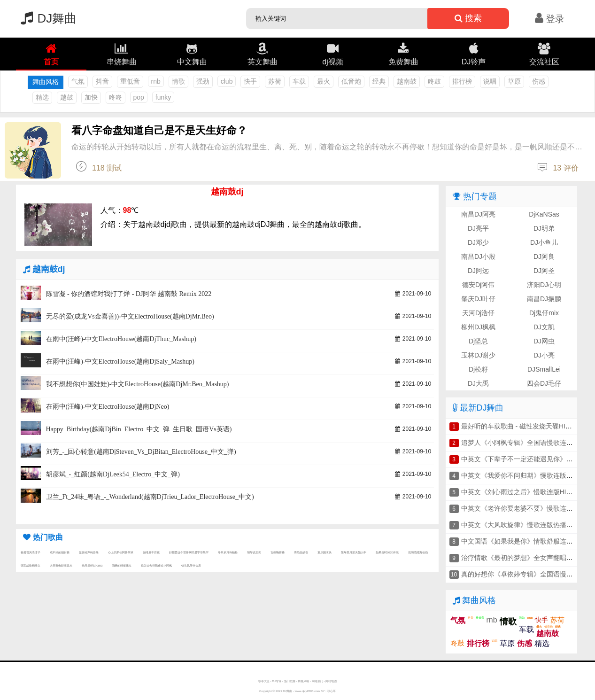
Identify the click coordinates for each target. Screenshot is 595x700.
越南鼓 (407, 81)
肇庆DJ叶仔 (478, 299)
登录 (550, 19)
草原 (514, 81)
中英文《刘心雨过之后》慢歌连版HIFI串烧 (523, 492)
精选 (42, 97)
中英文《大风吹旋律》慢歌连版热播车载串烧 (527, 525)
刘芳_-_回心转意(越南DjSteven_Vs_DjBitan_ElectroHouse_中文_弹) (141, 452)
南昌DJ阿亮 (478, 214)
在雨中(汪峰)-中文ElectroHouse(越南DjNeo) (108, 407)
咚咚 (116, 97)
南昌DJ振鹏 (544, 299)
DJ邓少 (478, 242)
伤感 (539, 81)
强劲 (203, 81)
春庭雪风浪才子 (31, 552)
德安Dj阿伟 (478, 285)
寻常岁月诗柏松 (228, 552)
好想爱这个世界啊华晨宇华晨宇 (189, 552)
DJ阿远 (478, 271)
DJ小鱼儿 (544, 242)
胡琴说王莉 (254, 552)
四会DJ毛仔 (544, 383)
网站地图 (331, 681)
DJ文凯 (544, 327)
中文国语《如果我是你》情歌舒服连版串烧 (524, 541)
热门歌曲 (290, 681)
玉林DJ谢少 (478, 355)
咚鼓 (434, 81)
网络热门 (317, 681)
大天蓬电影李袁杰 (61, 565)
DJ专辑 (277, 681)
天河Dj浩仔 (478, 313)
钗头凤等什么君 (191, 565)
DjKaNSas (544, 214)
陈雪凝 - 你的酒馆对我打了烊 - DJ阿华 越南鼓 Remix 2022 (129, 294)
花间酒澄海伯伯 (418, 552)
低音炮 (351, 81)
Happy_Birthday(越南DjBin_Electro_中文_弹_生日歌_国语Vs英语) (139, 429)
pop (139, 97)
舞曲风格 (303, 681)
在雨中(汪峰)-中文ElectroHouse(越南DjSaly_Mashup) (120, 362)
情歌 (178, 81)
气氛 (78, 81)
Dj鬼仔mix (544, 313)
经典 (379, 81)
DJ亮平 (478, 228)
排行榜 (462, 81)
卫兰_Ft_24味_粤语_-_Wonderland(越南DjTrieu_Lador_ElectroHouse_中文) (150, 497)
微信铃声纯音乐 (89, 552)
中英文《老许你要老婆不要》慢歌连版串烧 (524, 508)
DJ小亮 (544, 355)
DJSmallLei (544, 369)
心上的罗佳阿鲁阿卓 (121, 552)
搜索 (468, 18)
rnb (156, 81)
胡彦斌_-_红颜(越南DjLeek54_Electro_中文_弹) (113, 474)
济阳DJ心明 (544, 285)
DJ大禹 (478, 383)
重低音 (130, 81)
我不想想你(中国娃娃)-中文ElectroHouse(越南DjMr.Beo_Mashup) (138, 384)
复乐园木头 (325, 552)
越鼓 (67, 97)
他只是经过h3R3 (92, 565)
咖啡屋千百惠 (151, 552)
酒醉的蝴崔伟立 (122, 565)
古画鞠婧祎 (278, 552)
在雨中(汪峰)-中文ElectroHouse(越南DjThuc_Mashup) (121, 339)
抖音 (102, 81)
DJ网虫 (544, 341)
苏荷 (275, 81)
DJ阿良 (544, 257)
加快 (91, 97)
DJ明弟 (544, 228)
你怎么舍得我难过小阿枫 (156, 565)
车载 (299, 81)
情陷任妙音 (301, 552)
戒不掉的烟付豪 (60, 552)
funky (163, 97)
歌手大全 (264, 681)
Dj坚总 (478, 341)
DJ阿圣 (544, 271)
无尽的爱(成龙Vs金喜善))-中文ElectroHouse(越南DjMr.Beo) (130, 316)
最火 (324, 81)
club (227, 81)
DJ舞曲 (46, 18)
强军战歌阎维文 (31, 565)
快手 (250, 81)
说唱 (490, 81)
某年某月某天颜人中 (354, 552)
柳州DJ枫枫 (478, 327)
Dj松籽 (478, 369)
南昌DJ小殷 (478, 257)
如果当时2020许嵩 (387, 552)
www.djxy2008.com (308, 691)
